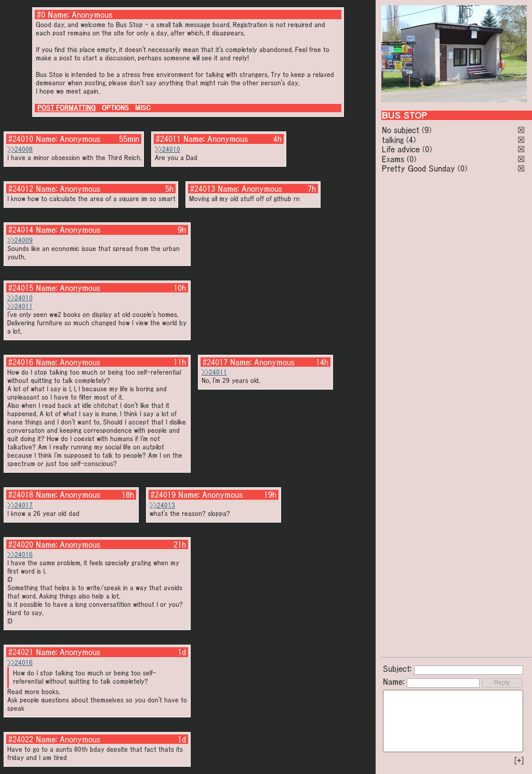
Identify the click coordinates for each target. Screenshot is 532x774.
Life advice (401, 149)
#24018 (21, 495)
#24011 (168, 139)
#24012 (21, 189)
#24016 (21, 362)
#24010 (21, 139)
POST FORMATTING (66, 108)
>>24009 (20, 240)
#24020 (21, 544)
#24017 (215, 362)
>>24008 (20, 149)
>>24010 (168, 149)
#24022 (21, 739)
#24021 (21, 652)
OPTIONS (115, 108)
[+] (519, 760)
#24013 (203, 189)
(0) (427, 149)
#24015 (21, 288)
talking (393, 140)
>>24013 (162, 505)
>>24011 (20, 306)
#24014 (21, 230)
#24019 (163, 495)
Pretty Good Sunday (418, 168)
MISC (143, 108)
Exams (393, 159)
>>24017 (20, 505)
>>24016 (20, 555)
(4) (411, 140)
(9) (427, 130)
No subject (402, 130)
